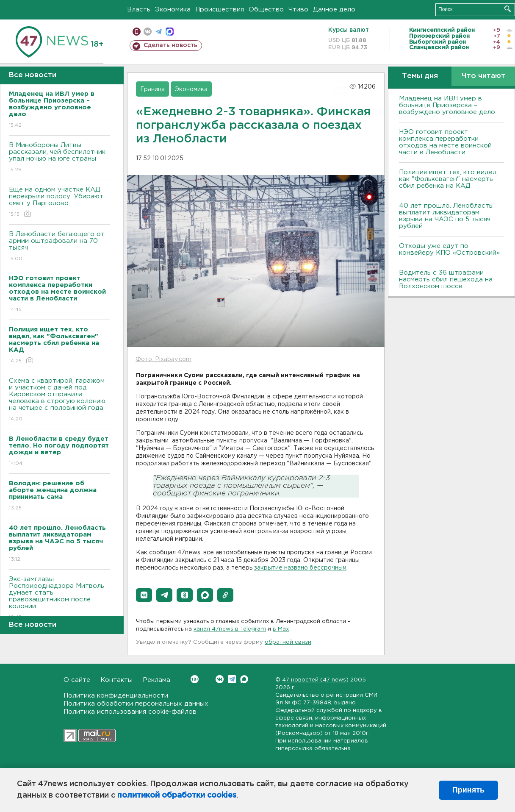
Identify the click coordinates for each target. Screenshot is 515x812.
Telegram (232, 679)
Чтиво (298, 10)
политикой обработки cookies (177, 795)
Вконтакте (195, 679)
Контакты (116, 680)
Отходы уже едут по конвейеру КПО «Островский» (449, 249)
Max (244, 679)
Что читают (483, 76)
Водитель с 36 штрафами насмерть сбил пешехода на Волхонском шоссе (446, 279)
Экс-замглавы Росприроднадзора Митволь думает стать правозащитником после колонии (60, 599)
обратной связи (288, 642)
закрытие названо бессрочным (300, 568)
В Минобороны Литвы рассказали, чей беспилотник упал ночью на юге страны (60, 158)
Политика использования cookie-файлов (130, 712)
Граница (152, 89)
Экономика (173, 10)
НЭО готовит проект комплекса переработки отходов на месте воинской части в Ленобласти (445, 142)
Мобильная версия (137, 32)
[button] (144, 595)
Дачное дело (334, 10)
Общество (266, 10)
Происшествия (220, 10)
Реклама (156, 680)
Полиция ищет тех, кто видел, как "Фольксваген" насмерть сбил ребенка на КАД (448, 179)
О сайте (77, 680)
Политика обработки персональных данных (136, 704)
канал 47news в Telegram (230, 629)
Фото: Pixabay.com (163, 359)
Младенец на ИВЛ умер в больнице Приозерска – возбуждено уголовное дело (447, 105)
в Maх (281, 629)
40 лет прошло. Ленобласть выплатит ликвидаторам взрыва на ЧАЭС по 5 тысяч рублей (446, 216)
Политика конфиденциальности (116, 696)
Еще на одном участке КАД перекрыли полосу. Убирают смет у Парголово (60, 202)
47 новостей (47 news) (315, 680)
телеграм (159, 32)
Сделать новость (170, 45)
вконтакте (148, 32)
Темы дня (420, 76)
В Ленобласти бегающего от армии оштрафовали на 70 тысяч (60, 247)
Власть (139, 10)
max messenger (170, 32)
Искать (508, 9)
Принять (468, 790)
